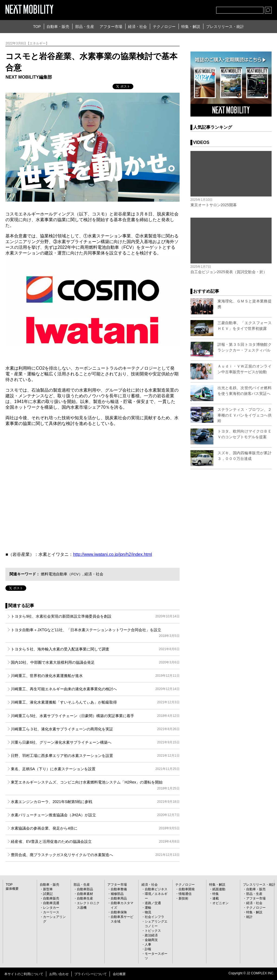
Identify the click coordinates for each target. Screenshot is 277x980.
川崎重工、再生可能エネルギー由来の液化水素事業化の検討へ (95, 689)
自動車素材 (85, 894)
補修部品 (117, 894)
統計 (249, 917)
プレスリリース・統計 (225, 27)
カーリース (51, 912)
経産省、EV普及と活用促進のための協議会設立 (95, 842)
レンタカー (51, 908)
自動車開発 (187, 889)
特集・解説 (191, 27)
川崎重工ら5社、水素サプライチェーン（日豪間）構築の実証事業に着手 (95, 716)
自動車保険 (119, 912)
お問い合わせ (59, 974)
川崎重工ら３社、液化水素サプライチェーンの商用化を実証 (95, 729)
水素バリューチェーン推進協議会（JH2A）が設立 (95, 815)
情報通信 (185, 894)
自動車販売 (51, 898)
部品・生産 (85, 27)
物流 (148, 912)
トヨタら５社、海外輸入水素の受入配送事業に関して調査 (95, 649)
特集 (216, 894)
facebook (194, 9)
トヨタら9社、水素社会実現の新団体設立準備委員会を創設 (95, 616)
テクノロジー (164, 27)
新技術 (183, 898)
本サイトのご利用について (24, 974)
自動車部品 (85, 889)
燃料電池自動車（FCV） (62, 574)
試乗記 (48, 894)
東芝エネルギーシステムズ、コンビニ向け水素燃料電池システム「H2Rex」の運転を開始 (95, 786)
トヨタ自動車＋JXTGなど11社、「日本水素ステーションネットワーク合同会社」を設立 (95, 633)
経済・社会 (137, 27)
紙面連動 (219, 889)
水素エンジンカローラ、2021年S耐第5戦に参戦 (95, 802)
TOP (37, 27)
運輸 (148, 908)
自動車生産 (85, 898)
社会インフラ (154, 917)
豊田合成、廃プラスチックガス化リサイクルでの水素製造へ (95, 855)
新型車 (48, 889)
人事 (148, 944)
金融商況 (151, 940)
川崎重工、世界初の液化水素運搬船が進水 (95, 676)
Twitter (182, 9)
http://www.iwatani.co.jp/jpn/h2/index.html (113, 554)
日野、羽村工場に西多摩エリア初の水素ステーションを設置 (95, 756)
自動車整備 (119, 889)
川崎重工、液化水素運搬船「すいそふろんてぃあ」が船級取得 (95, 702)
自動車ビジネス (156, 889)
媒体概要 (12, 889)
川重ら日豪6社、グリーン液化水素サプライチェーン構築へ (95, 742)
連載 (216, 898)
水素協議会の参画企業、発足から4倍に (95, 828)
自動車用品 (119, 898)
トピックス (153, 931)
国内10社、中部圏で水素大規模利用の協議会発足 (95, 662)
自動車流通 (51, 903)
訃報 (148, 949)
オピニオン (220, 903)
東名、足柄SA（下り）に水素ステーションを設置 (95, 769)
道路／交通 (153, 903)
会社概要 (119, 974)
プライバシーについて (91, 974)
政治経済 (151, 935)
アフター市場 (111, 27)
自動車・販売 (58, 27)
